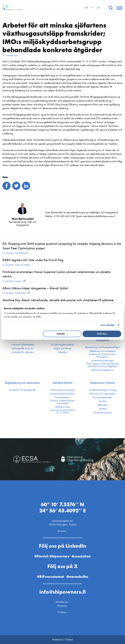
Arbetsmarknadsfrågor (102, 361)
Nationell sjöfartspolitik (22, 345)
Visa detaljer (108, 325)
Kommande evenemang (62, 390)
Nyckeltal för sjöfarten (22, 352)
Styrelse (103, 401)
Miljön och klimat (62, 349)
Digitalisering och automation (22, 383)
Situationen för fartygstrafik (22, 390)
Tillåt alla (102, 334)
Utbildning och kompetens (103, 351)
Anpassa (62, 334)
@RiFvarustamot (50, 577)
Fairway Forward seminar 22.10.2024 (62, 411)
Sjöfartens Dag (62, 407)
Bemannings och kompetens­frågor (103, 347)
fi (92, 8)
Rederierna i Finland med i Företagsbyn (102, 356)
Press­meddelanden (103, 397)
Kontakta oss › (62, 602)
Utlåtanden (102, 405)
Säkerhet (62, 352)
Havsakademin (62, 397)
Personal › (62, 606)
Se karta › (62, 531)
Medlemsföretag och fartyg (103, 390)
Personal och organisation (103, 394)
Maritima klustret (62, 383)
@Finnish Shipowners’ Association (62, 556)
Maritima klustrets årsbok (62, 394)
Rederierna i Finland (103, 383)
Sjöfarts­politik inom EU (22, 349)
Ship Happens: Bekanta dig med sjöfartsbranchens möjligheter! (103, 365)
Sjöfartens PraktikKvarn (102, 370)
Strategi (103, 409)
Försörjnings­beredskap (62, 345)
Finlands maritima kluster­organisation (62, 402)
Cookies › (63, 612)
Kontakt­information (103, 413)
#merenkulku (77, 577)
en (98, 8)
